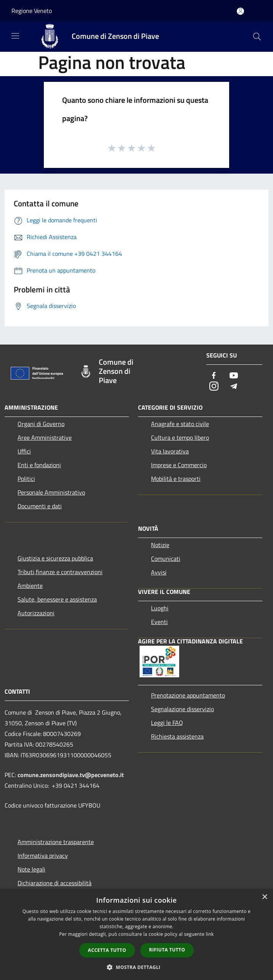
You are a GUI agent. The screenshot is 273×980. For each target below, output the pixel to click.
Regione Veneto (32, 11)
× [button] (264, 897)
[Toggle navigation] (15, 36)
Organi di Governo (41, 424)
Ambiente (30, 586)
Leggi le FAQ (167, 723)
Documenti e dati (40, 506)
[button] (136, 967)
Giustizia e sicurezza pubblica (55, 558)
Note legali (31, 869)
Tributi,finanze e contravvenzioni (60, 572)
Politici (26, 479)
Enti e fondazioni (39, 465)
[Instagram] (214, 387)
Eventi (159, 622)
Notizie (160, 545)
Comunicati (166, 559)
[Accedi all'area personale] (240, 11)
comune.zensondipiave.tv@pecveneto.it (71, 775)
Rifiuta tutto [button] (167, 950)
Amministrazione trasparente (56, 842)
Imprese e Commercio (179, 465)
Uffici (24, 451)
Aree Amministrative (45, 437)
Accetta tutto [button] (107, 950)
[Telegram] (234, 387)
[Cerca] (257, 37)
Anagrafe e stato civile (180, 424)
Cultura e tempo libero (180, 437)
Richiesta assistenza (177, 736)
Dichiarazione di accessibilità (55, 883)
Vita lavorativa (170, 451)
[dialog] (136, 935)
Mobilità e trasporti (176, 479)
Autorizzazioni (36, 613)
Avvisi (159, 572)
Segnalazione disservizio (182, 709)
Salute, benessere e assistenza (57, 599)
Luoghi (160, 608)
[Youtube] (234, 376)
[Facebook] (214, 376)
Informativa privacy (43, 856)
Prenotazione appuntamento (188, 695)
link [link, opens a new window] (210, 934)
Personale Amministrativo (51, 492)
